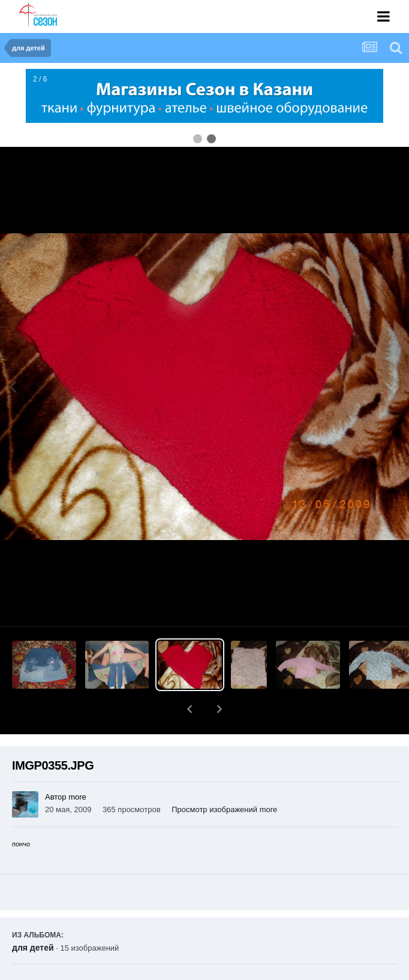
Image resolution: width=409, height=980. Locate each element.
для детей (33, 916)
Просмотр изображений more (224, 778)
